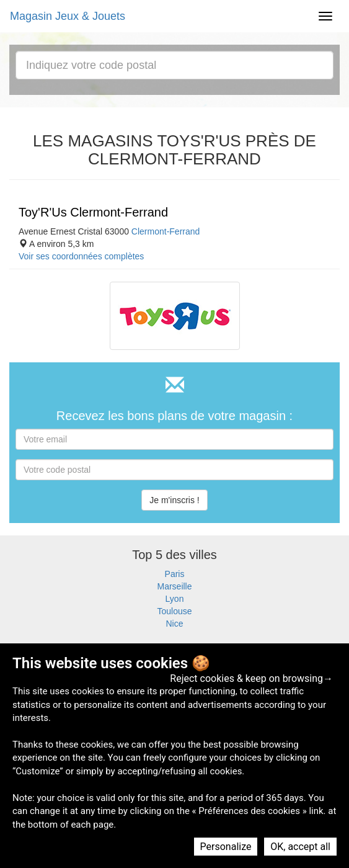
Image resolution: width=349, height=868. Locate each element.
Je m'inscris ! (174, 500)
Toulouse (174, 611)
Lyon (175, 599)
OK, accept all (300, 847)
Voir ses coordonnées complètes (81, 256)
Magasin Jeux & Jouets (68, 16)
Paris (175, 574)
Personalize (226, 847)
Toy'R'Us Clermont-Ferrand (93, 212)
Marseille (174, 586)
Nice (174, 624)
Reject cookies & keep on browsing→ (251, 678)
